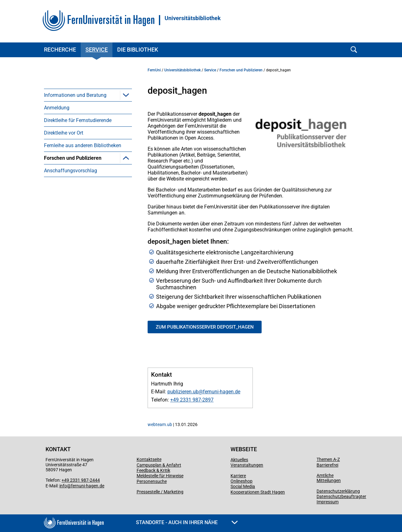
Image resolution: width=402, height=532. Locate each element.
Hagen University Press (79, 246)
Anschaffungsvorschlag (71, 284)
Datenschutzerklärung (338, 491)
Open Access (68, 196)
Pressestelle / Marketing (160, 492)
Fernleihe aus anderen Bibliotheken (83, 145)
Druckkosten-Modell (75, 233)
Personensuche (152, 481)
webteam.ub (160, 424)
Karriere (238, 476)
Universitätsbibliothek (193, 18)
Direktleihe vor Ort (64, 133)
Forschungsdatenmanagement (87, 171)
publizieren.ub (183, 392)
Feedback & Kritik (153, 470)
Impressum (328, 502)
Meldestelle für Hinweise (160, 476)
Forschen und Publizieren (73, 158)
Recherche (60, 50)
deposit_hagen (70, 208)
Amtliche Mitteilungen (329, 478)
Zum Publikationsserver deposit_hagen (205, 327)
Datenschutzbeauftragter (341, 496)
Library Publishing (73, 259)
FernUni (154, 70)
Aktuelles (239, 460)
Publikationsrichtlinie (77, 183)
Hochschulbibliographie (80, 221)
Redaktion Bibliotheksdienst (84, 271)
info (63, 486)
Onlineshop (242, 481)
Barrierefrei (327, 465)
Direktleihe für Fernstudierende (78, 120)
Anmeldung (57, 108)
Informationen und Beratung (75, 95)
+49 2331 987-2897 (192, 400)
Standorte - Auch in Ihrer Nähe (187, 522)
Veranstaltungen (247, 465)
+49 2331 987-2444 (81, 480)
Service (97, 50)
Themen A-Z (328, 459)
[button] (126, 95)
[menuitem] (88, 95)
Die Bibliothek (138, 50)
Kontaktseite (149, 459)
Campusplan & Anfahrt (159, 465)
